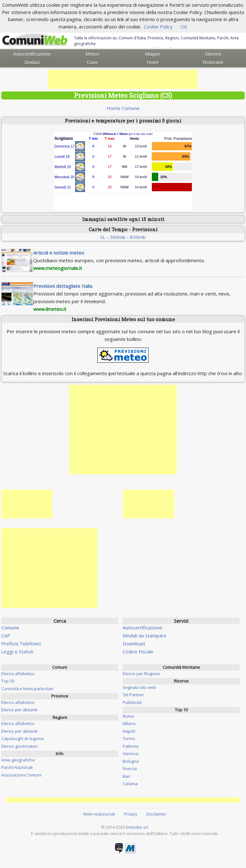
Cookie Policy (158, 27)
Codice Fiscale (138, 651)
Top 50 (8, 681)
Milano (129, 723)
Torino (129, 738)
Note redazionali (99, 814)
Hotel (153, 62)
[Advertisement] (123, 79)
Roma (128, 716)
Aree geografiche (18, 760)
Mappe (153, 54)
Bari (127, 776)
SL (103, 237)
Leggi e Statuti (17, 651)
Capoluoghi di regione (23, 738)
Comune (10, 627)
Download (134, 643)
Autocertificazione (32, 54)
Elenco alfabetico (18, 674)
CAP (6, 635)
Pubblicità (132, 702)
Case (92, 62)
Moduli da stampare (145, 635)
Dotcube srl (137, 827)
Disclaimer (156, 814)
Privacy (131, 814)
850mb (138, 237)
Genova (131, 754)
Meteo (92, 54)
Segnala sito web (139, 687)
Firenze (130, 769)
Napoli (129, 731)
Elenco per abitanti (19, 710)
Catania (130, 784)
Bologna (131, 761)
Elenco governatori (20, 746)
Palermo (131, 746)
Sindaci (32, 62)
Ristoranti (213, 62)
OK (184, 27)
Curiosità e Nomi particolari (27, 689)
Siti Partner (133, 695)
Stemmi (213, 54)
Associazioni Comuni (21, 775)
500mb (118, 237)
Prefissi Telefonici (21, 643)
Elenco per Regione (141, 674)
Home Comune (123, 108)
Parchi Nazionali (17, 767)
